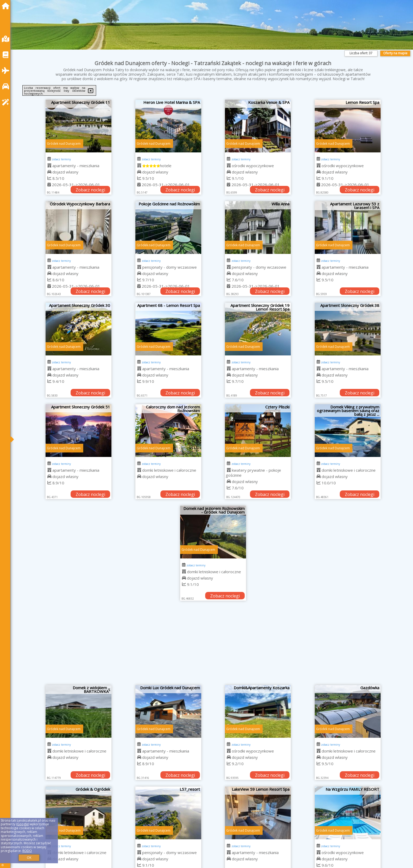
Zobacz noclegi (90, 190)
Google (23, 824)
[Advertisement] (213, 645)
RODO (27, 851)
